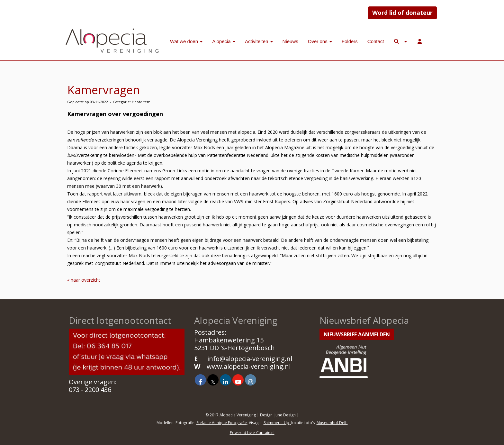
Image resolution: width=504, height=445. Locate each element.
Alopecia (224, 41)
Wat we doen (186, 41)
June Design (285, 415)
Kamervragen (104, 90)
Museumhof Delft (332, 423)
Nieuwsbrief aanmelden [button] (357, 334)
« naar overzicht (84, 280)
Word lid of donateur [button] (402, 13)
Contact (376, 41)
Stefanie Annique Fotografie (222, 423)
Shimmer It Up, (277, 423)
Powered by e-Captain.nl (252, 433)
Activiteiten (259, 41)
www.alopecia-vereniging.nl (249, 366)
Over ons (320, 41)
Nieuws (290, 41)
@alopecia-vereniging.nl (250, 359)
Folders (350, 41)
